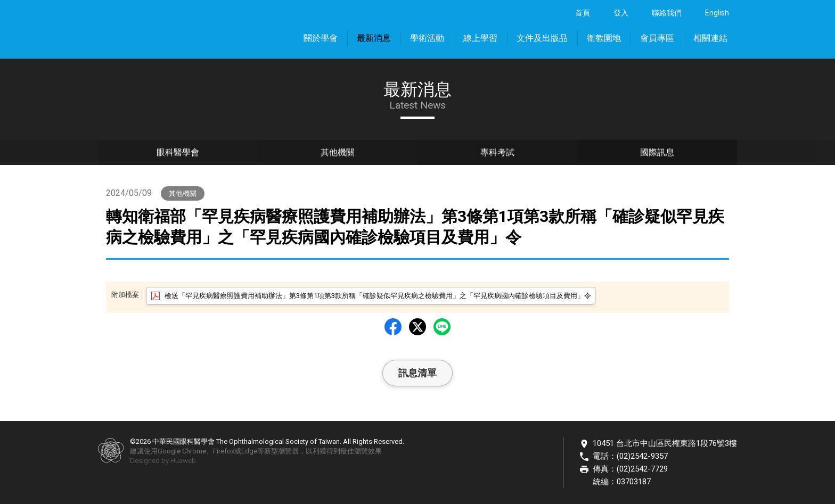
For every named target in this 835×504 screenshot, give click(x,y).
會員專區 (657, 38)
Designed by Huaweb (163, 461)
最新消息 (374, 38)
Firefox (224, 451)
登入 (621, 13)
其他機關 (338, 155)
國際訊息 (657, 155)
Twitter (418, 327)
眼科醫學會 (178, 155)
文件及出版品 (542, 38)
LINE (442, 327)
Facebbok (393, 327)
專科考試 (497, 155)
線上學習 (480, 38)
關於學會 (321, 38)
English (717, 13)
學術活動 (427, 38)
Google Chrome (182, 451)
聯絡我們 (667, 13)
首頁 (583, 13)
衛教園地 (604, 38)
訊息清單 (418, 373)
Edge (249, 451)
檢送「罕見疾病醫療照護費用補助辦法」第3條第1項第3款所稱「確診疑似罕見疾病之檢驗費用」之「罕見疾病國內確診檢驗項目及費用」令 (378, 296)
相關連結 (710, 38)
